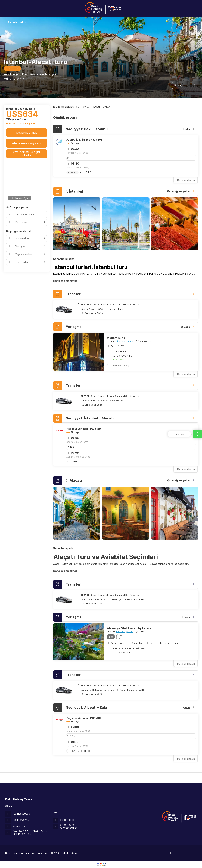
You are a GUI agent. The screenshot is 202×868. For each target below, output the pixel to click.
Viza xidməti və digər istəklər (27, 154)
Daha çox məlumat (65, 281)
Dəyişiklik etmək (27, 133)
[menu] (198, 8)
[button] (60, 224)
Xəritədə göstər (126, 341)
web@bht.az (19, 826)
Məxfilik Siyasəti (71, 853)
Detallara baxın (186, 180)
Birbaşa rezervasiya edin (27, 143)
